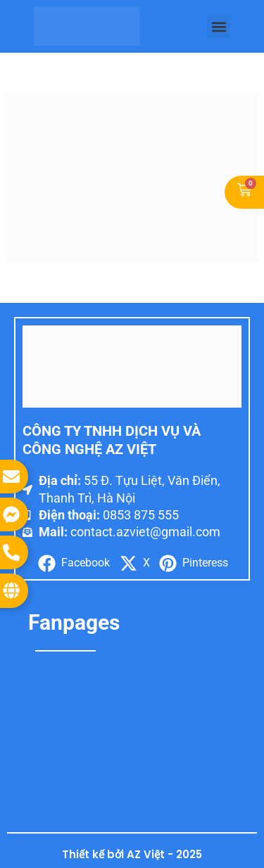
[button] (219, 26)
